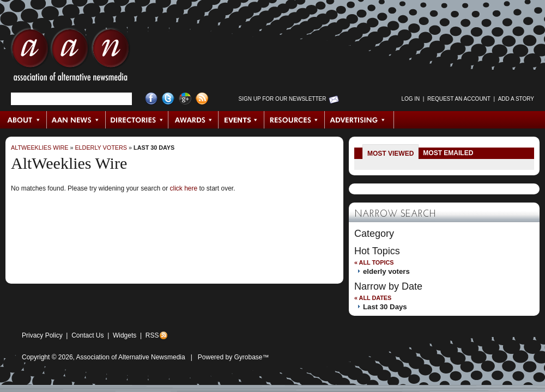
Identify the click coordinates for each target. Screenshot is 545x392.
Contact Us (87, 335)
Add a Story (516, 99)
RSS (152, 335)
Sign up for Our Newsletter (283, 99)
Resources (295, 120)
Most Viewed (390, 154)
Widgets (125, 335)
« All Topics (374, 262)
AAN (70, 57)
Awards (193, 120)
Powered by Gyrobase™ (234, 357)
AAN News (77, 120)
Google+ (185, 99)
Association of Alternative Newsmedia (131, 357)
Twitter (168, 99)
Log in (410, 99)
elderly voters (101, 148)
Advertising (359, 120)
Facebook (151, 99)
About (24, 120)
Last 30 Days (154, 148)
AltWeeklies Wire (40, 148)
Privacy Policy (42, 335)
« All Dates (373, 298)
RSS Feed (202, 99)
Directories (137, 120)
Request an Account (459, 99)
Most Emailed (448, 153)
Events (241, 120)
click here (183, 188)
